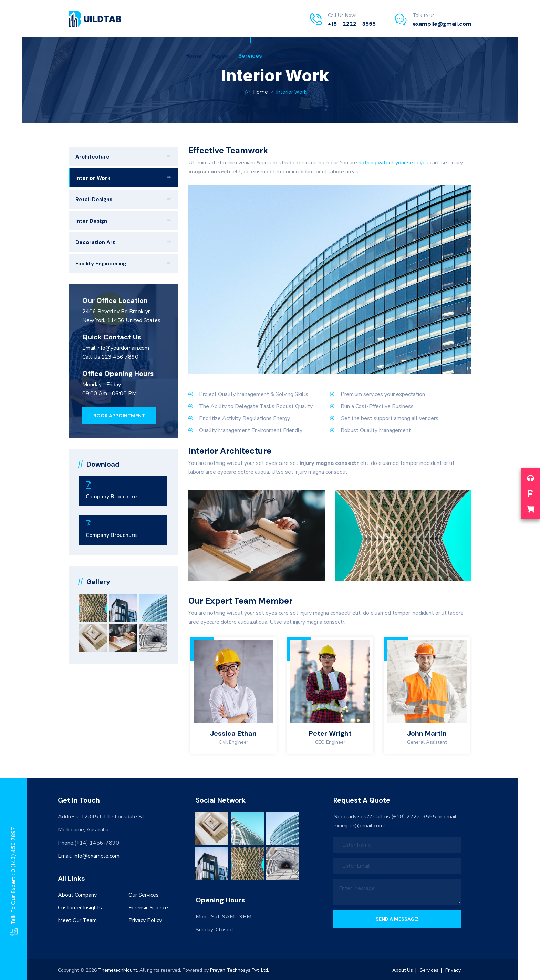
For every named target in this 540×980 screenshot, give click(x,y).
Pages (220, 56)
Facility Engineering (101, 264)
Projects (284, 56)
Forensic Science (148, 908)
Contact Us (344, 56)
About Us (403, 970)
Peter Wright (330, 733)
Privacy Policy (145, 920)
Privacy (453, 970)
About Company (77, 895)
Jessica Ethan (233, 733)
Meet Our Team (77, 920)
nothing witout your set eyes (393, 163)
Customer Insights (80, 908)
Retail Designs (94, 200)
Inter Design (91, 221)
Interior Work (93, 178)
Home (193, 56)
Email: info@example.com (89, 856)
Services (250, 56)
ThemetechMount (118, 970)
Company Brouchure (123, 491)
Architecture (92, 157)
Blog (312, 56)
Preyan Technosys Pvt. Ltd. (240, 970)
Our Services (144, 895)
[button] (119, 416)
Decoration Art (95, 242)
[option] (233, 695)
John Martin (427, 733)
